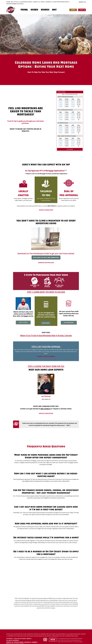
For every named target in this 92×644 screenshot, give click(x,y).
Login (82, 10)
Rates (43, 2)
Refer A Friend (19, 642)
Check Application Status (61, 2)
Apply (73, 10)
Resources (45, 10)
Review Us (49, 2)
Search (82, 2)
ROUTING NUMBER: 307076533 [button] (15, 4)
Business (34, 10)
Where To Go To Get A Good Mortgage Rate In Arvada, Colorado (46, 335)
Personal (24, 10)
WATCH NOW (23, 322)
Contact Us (36, 2)
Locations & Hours (26, 2)
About (54, 10)
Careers (34, 642)
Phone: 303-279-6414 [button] (13, 2)
